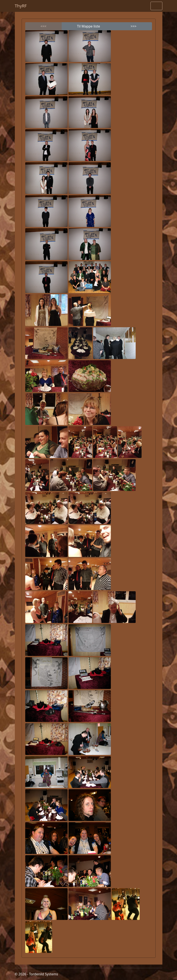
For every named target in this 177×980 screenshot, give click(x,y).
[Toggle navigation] (156, 6)
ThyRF (21, 6)
